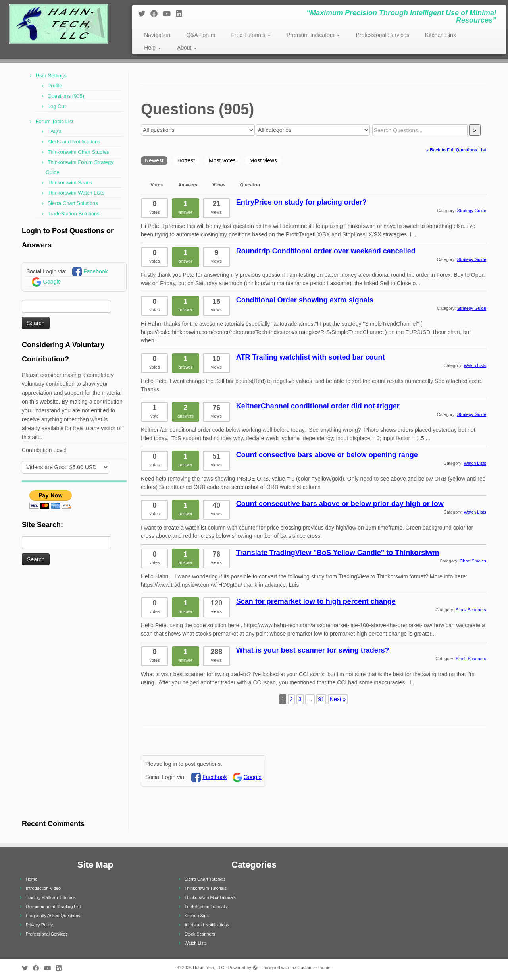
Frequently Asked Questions (53, 916)
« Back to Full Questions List (456, 150)
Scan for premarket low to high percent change (316, 601)
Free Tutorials (251, 35)
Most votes (222, 160)
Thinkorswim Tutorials (206, 888)
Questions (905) (66, 96)
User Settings (51, 76)
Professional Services (382, 35)
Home (32, 879)
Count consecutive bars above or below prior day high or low (340, 504)
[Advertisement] (74, 693)
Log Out (57, 106)
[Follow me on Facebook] (157, 14)
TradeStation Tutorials (206, 907)
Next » (338, 699)
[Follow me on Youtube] (169, 14)
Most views (263, 160)
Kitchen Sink (441, 35)
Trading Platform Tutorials (51, 897)
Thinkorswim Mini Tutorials (210, 897)
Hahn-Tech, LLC (209, 968)
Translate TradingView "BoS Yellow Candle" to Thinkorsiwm (338, 553)
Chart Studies (473, 561)
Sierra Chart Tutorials (205, 879)
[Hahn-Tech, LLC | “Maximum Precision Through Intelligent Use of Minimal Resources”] (59, 24)
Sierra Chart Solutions (73, 203)
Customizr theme (314, 968)
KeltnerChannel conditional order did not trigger (318, 406)
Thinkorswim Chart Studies (78, 152)
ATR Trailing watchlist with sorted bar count (311, 357)
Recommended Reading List (53, 907)
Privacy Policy (39, 925)
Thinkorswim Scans (70, 183)
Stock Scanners (471, 610)
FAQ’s (55, 131)
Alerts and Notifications (74, 142)
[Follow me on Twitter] (144, 14)
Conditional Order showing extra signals (305, 300)
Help (153, 48)
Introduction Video (43, 888)
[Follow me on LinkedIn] (182, 14)
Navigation (157, 35)
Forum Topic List (55, 121)
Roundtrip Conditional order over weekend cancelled (326, 251)
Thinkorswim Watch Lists (76, 193)
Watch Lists (475, 365)
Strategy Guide (472, 211)
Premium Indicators (313, 35)
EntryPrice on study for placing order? (301, 202)
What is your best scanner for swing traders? (313, 650)
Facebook (95, 271)
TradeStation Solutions (74, 214)
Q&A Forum (201, 35)
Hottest (186, 160)
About (187, 48)
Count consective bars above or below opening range (327, 455)
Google (52, 282)
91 (321, 699)
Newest (154, 160)
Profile (55, 86)
